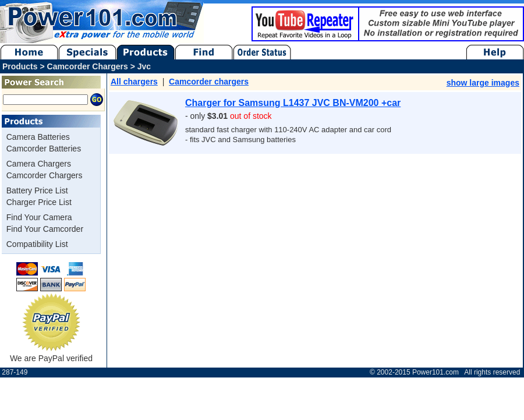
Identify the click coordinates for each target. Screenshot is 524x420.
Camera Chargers (39, 164)
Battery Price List (37, 190)
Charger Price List (39, 202)
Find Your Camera (39, 217)
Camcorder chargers (209, 82)
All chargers (134, 82)
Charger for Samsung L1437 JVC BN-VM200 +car (293, 103)
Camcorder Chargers (45, 175)
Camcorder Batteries (44, 149)
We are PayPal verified (51, 354)
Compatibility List (37, 244)
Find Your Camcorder (45, 229)
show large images (483, 83)
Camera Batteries (38, 137)
